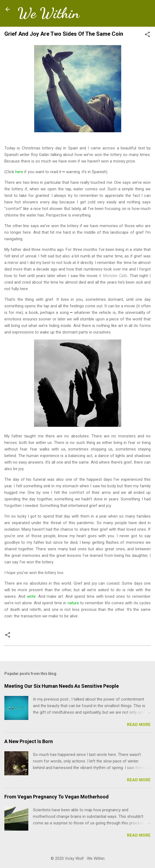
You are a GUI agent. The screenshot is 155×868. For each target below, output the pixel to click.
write (31, 596)
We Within (48, 13)
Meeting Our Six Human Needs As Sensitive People (62, 686)
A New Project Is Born (29, 741)
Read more (139, 725)
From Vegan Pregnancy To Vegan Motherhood (57, 797)
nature (73, 603)
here (19, 172)
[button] (147, 35)
